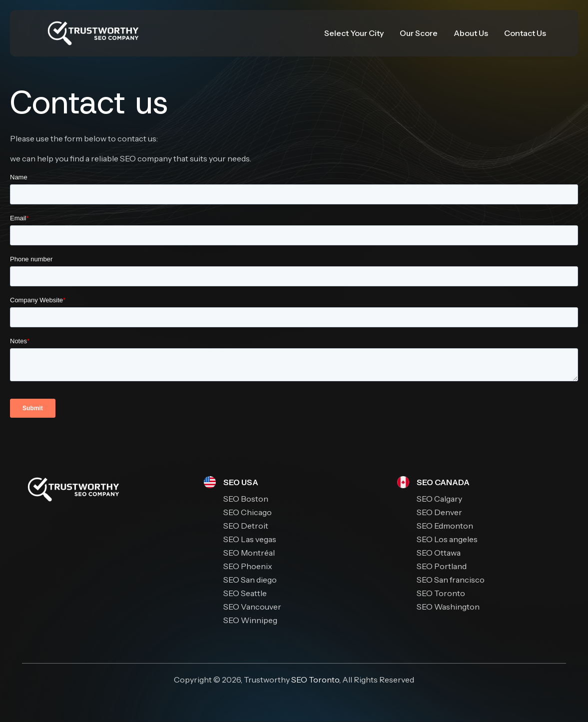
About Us (471, 33)
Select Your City (354, 33)
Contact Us (525, 33)
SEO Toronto (315, 680)
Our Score (419, 33)
